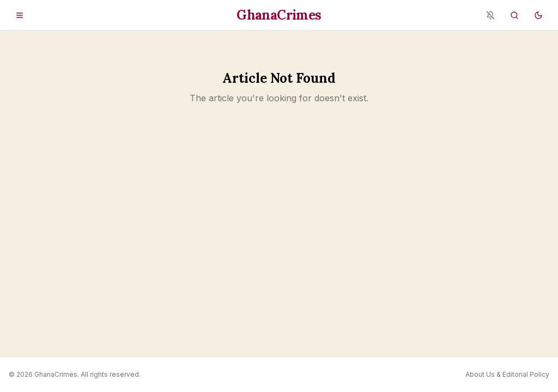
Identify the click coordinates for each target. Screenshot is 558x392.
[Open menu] (20, 15)
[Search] (514, 15)
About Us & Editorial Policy (507, 374)
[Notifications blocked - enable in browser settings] (490, 15)
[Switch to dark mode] (538, 15)
